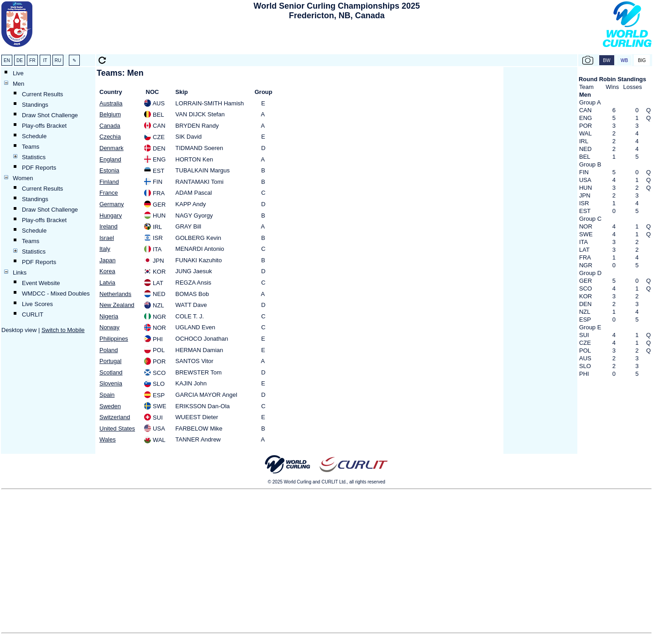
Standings (35, 105)
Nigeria (109, 316)
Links (20, 273)
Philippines (114, 339)
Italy (105, 249)
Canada (110, 126)
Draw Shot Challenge (50, 115)
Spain (107, 395)
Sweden (110, 406)
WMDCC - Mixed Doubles (56, 293)
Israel (107, 238)
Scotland (111, 372)
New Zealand (117, 305)
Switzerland (115, 417)
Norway (109, 327)
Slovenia (111, 383)
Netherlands (115, 294)
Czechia (110, 137)
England (110, 159)
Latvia (107, 283)
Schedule (34, 136)
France (109, 193)
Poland (109, 350)
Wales (108, 439)
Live (18, 73)
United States (117, 428)
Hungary (111, 216)
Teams (31, 147)
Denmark (111, 148)
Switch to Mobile (63, 330)
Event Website (41, 283)
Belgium (110, 114)
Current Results (42, 94)
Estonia (109, 170)
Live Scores (37, 304)
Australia (111, 103)
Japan (107, 260)
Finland (109, 182)
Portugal (110, 361)
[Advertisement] (337, 39)
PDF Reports (39, 168)
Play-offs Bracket (44, 126)
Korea (107, 271)
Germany (111, 204)
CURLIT (33, 314)
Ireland (109, 226)
